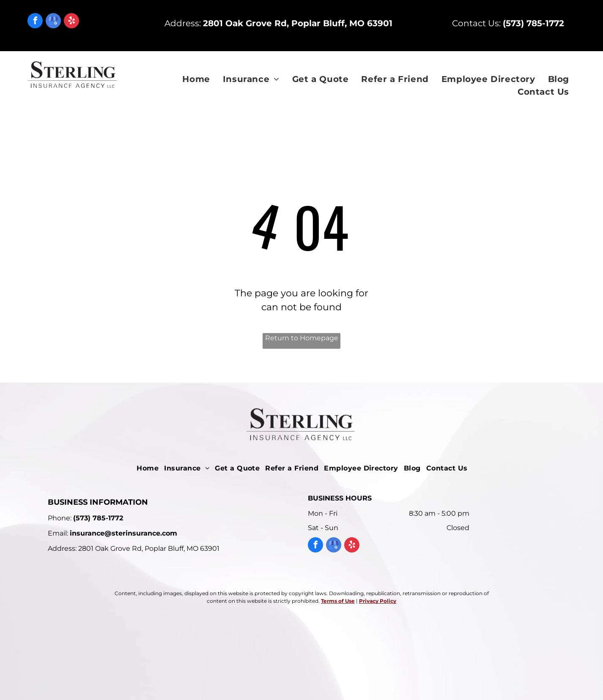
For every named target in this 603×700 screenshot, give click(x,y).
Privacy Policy (378, 601)
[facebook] (35, 22)
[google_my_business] (53, 22)
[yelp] (71, 22)
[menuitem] (196, 79)
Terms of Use (338, 601)
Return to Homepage (302, 338)
